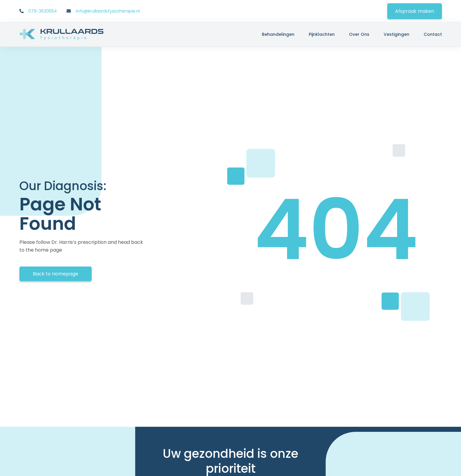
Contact (433, 34)
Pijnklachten (322, 34)
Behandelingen (278, 34)
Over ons (359, 34)
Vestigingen (397, 34)
